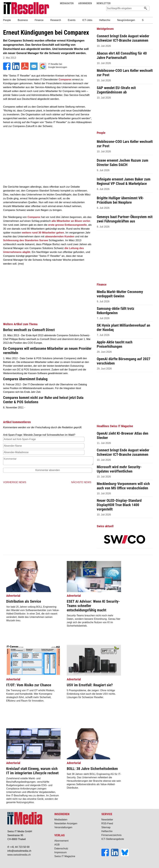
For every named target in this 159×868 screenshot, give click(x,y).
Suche (141, 3)
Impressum (60, 852)
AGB (57, 845)
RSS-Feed (107, 823)
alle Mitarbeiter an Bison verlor (71, 221)
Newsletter (107, 820)
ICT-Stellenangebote (113, 839)
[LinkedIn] (116, 855)
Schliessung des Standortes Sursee (26, 240)
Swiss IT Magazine (65, 856)
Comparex (65, 80)
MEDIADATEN (67, 3)
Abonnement (61, 841)
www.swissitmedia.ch (19, 855)
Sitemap (106, 827)
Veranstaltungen (63, 827)
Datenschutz (61, 848)
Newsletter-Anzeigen (66, 823)
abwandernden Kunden (60, 237)
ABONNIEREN (85, 3)
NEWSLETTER (104, 3)
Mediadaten (61, 820)
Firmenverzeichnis (111, 835)
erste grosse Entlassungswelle (67, 225)
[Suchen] (145, 9)
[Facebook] (106, 855)
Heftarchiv (107, 831)
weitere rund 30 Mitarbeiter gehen (43, 233)
